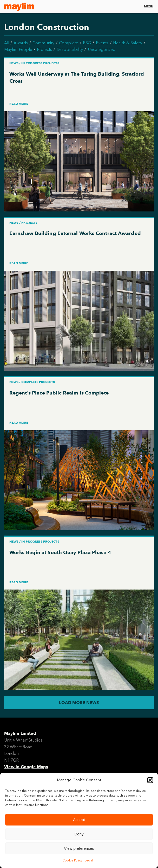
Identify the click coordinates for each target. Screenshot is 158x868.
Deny (79, 834)
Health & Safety (127, 43)
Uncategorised (102, 49)
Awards (21, 43)
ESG (87, 43)
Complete (69, 43)
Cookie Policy (72, 860)
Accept (79, 820)
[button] (150, 780)
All (7, 43)
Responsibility (70, 49)
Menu (149, 6)
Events (102, 43)
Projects (44, 49)
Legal (89, 860)
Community (43, 43)
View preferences (79, 848)
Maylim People (18, 49)
